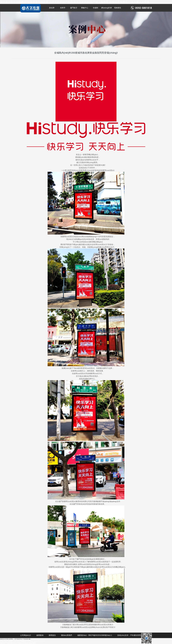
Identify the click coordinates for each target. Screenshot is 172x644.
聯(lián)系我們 (67, 635)
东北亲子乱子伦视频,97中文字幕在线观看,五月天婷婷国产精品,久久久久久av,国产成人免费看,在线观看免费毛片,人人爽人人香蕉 (75, 2)
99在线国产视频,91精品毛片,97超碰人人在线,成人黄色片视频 (18, 643)
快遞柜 (96, 8)
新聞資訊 (52, 635)
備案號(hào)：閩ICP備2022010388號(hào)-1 (95, 635)
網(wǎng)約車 (107, 8)
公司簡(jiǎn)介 (26, 635)
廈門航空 (74, 8)
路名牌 (52, 8)
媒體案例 (40, 635)
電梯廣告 (118, 8)
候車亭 (63, 8)
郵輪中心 (85, 8)
